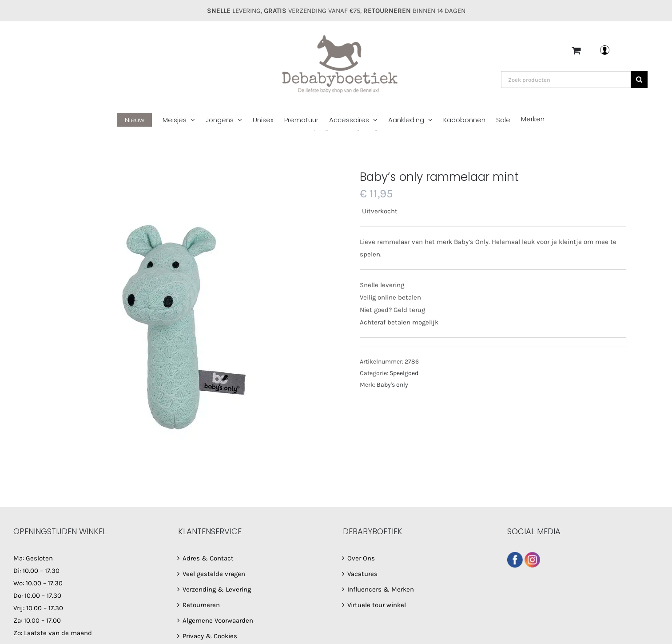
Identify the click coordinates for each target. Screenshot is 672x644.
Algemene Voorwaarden (218, 620)
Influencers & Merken (381, 589)
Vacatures (362, 574)
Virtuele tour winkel (377, 605)
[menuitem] (140, 120)
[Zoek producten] (566, 80)
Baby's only (392, 385)
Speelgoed (404, 373)
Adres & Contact (208, 558)
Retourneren (201, 605)
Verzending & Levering (217, 589)
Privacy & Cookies (210, 636)
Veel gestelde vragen (214, 574)
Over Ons (361, 558)
